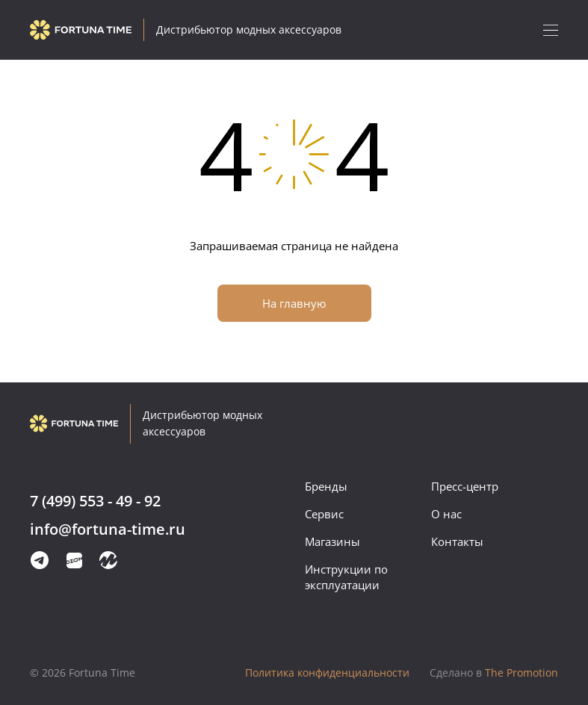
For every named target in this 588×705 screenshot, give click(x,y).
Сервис (324, 514)
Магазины (332, 541)
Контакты (457, 541)
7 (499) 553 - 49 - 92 (95, 501)
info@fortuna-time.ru (108, 530)
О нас (446, 514)
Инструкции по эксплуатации (346, 577)
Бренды (326, 486)
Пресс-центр (465, 486)
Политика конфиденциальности (327, 673)
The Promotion (494, 673)
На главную (294, 303)
